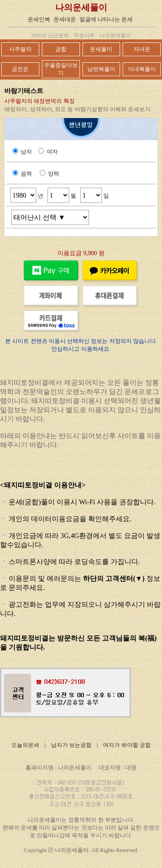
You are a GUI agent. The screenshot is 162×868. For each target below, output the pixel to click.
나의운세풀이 (81, 7)
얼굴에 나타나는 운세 (106, 19)
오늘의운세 (25, 745)
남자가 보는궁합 (71, 745)
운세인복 (39, 19)
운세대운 (65, 19)
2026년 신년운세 (50, 35)
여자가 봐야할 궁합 (127, 745)
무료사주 (84, 35)
